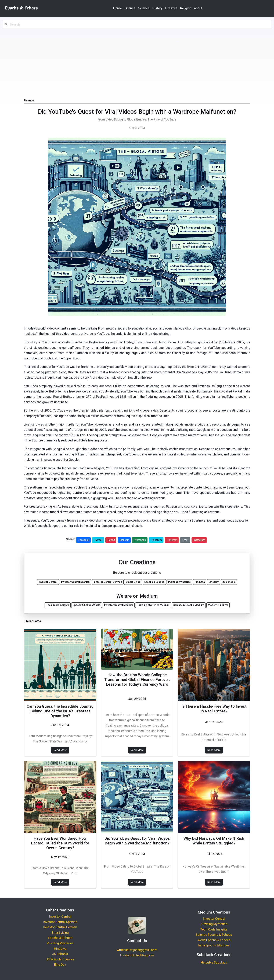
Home (118, 8)
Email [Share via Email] (185, 540)
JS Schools (60, 954)
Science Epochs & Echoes (214, 935)
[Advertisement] (137, 56)
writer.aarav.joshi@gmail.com (137, 950)
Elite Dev (60, 965)
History (157, 8)
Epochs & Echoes (60, 938)
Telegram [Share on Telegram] (156, 540)
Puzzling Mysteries (60, 943)
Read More (60, 750)
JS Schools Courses (60, 959)
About (198, 8)
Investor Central (60, 916)
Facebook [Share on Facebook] (84, 540)
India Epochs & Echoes (214, 945)
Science (144, 8)
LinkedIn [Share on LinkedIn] (125, 540)
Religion (186, 8)
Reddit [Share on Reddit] (111, 540)
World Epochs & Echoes (214, 940)
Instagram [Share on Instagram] (199, 540)
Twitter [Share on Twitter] (98, 540)
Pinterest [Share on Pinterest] (172, 540)
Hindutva (60, 949)
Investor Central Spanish (60, 922)
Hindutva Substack (214, 962)
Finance (130, 8)
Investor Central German (60, 927)
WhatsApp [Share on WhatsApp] (140, 540)
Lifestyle (171, 8)
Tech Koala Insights (214, 929)
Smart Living (60, 933)
